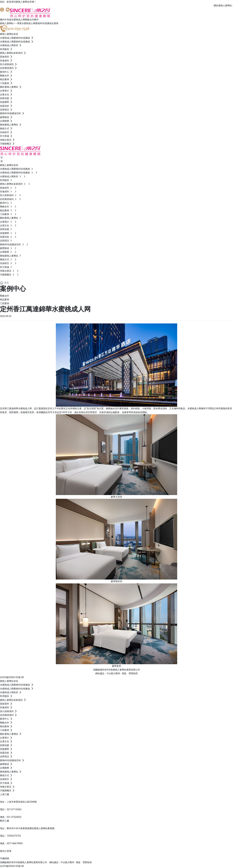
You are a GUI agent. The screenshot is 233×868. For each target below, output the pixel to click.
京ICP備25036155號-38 (12, 677)
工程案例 (5, 303)
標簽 (124, 673)
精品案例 (5, 299)
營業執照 (133, 673)
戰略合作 (5, 296)
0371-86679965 (15, 843)
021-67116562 (14, 809)
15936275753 (14, 836)
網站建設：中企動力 (105, 673)
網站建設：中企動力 (60, 862)
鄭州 (118, 673)
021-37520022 (14, 817)
